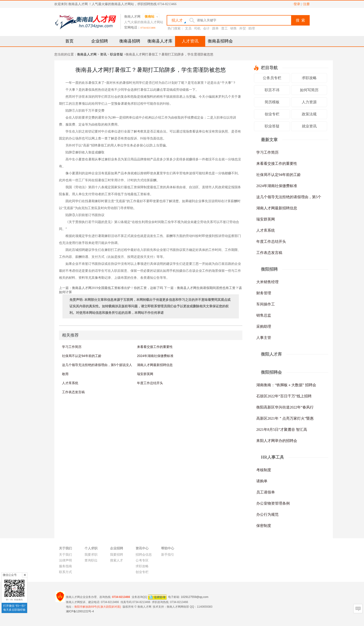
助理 (252, 28)
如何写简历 (309, 90)
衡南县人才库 (160, 41)
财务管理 (264, 293)
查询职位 (91, 560)
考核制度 (264, 470)
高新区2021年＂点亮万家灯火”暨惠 (285, 418)
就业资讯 (309, 126)
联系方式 (65, 572)
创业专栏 (272, 114)
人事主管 (264, 338)
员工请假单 (266, 492)
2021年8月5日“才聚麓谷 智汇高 (282, 430)
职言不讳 (272, 90)
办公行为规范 (267, 514)
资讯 (103, 54)
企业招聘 (100, 41)
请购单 (262, 481)
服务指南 (65, 566)
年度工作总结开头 (150, 383)
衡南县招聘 (130, 41)
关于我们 (65, 555)
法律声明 (65, 560)
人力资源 (309, 102)
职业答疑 (117, 54)
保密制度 (264, 526)
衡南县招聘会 (220, 41)
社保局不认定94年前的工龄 (82, 356)
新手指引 (168, 555)
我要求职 (91, 555)
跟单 (215, 28)
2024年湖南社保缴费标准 (155, 356)
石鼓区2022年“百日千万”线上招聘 (284, 396)
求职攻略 (309, 78)
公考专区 (142, 560)
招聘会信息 (144, 555)
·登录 (296, 4)
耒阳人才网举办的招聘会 (277, 441)
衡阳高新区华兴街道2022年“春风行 (285, 407)
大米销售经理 (267, 282)
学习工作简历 (72, 347)
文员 (188, 28)
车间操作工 (266, 304)
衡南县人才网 (87, 54)
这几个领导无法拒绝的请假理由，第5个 (289, 197)
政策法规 (309, 114)
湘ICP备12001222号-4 (80, 611)
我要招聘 (117, 555)
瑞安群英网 (145, 374)
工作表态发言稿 (73, 392)
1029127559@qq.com (195, 597)
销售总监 (264, 315)
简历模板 (272, 102)
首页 (69, 41)
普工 (224, 28)
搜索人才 (117, 560)
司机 (197, 28)
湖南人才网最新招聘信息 (155, 365)
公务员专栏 (272, 78)
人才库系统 (70, 383)
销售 (234, 28)
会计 (206, 28)
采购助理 (264, 326)
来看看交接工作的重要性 (155, 347)
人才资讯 (190, 41)
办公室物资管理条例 (273, 503)
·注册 (306, 4)
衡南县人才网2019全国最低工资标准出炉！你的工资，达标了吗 (117, 288)
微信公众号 (10, 575)
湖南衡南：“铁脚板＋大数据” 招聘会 (286, 385)
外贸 (243, 28)
